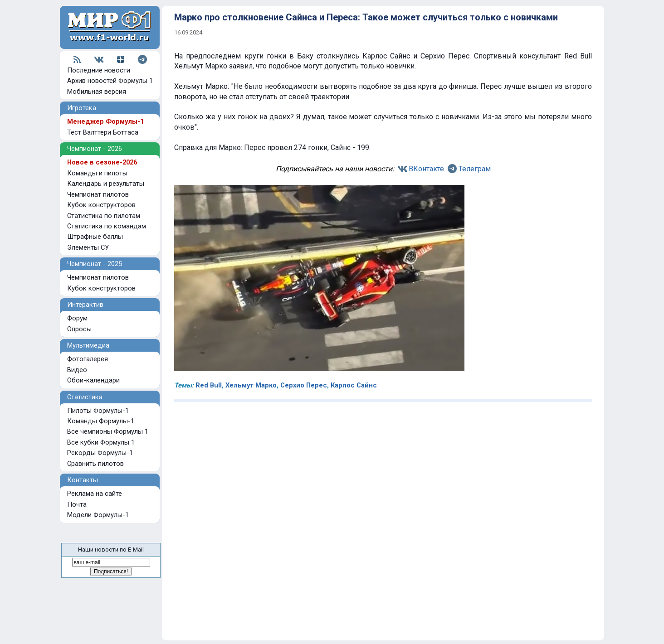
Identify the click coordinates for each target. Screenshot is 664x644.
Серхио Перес (304, 385)
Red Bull (209, 385)
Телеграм (475, 169)
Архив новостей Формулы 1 (110, 81)
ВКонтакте (426, 169)
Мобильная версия (97, 92)
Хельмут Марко (251, 385)
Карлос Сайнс (354, 385)
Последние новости (99, 70)
